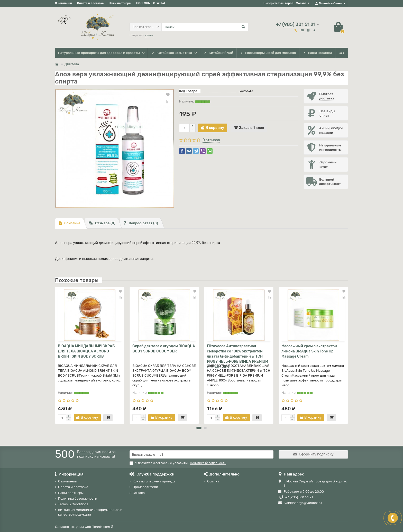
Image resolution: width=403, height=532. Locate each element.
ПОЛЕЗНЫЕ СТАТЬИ (150, 3)
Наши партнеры (120, 3)
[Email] (201, 454)
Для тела (72, 64)
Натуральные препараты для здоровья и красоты (99, 53)
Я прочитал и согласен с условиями (178, 463)
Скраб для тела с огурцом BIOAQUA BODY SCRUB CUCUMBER (164, 349)
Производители (145, 487)
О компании (63, 3)
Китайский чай (218, 53)
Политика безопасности (78, 498)
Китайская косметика (171, 53)
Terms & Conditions (73, 504)
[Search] (205, 27)
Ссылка (139, 493)
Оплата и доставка (90, 3)
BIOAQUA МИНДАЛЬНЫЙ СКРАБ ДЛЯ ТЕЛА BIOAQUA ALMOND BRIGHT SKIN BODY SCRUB (86, 351)
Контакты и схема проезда (154, 481)
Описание (70, 223)
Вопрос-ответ (141, 223)
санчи (149, 35)
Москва (301, 3)
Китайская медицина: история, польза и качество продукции (90, 512)
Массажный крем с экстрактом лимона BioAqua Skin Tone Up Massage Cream (309, 351)
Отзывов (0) (102, 223)
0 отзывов (211, 140)
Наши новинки (317, 53)
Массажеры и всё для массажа (268, 53)
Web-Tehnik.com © (99, 527)
